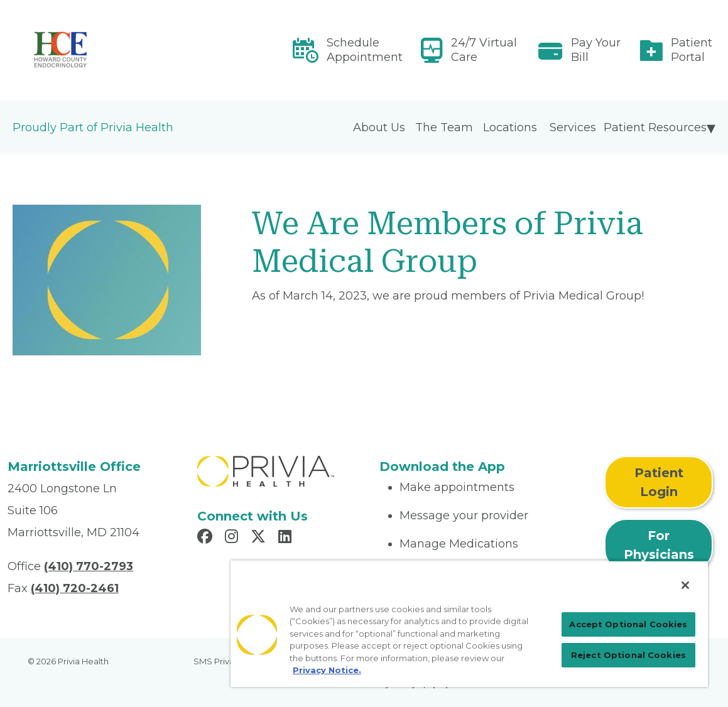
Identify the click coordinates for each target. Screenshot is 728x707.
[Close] (685, 585)
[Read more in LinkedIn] (287, 538)
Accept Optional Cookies (628, 624)
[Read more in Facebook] (207, 538)
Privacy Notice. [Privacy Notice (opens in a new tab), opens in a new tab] (327, 670)
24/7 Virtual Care (484, 50)
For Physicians (659, 545)
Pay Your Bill (596, 50)
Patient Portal (692, 50)
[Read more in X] (260, 538)
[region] (469, 623)
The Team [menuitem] (444, 127)
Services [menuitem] (573, 127)
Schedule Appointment (365, 50)
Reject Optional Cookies (628, 655)
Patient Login (659, 482)
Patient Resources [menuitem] (655, 127)
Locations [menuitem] (510, 127)
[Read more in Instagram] (233, 538)
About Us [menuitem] (379, 127)
